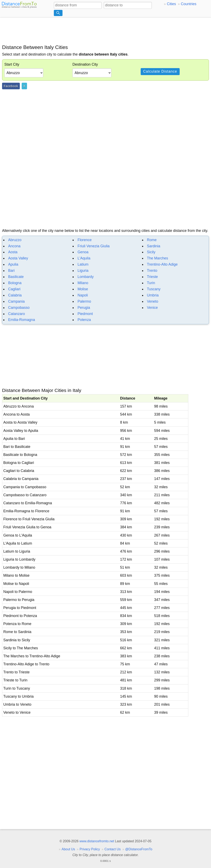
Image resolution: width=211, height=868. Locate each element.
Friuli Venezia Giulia (94, 246)
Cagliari (14, 289)
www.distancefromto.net (97, 841)
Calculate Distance (160, 71)
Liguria (83, 271)
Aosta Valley (18, 258)
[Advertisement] (105, 30)
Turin (151, 283)
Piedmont (85, 314)
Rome (152, 240)
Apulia (13, 264)
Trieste (152, 277)
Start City (12, 64)
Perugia (84, 308)
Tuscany (154, 289)
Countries (189, 4)
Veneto (153, 301)
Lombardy (86, 277)
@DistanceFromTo (139, 849)
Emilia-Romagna (22, 320)
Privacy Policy (90, 849)
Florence (85, 240)
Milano (83, 283)
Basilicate (16, 277)
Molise (83, 289)
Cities (171, 4)
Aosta (13, 252)
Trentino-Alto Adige (162, 264)
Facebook (11, 86)
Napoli (83, 295)
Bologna (15, 283)
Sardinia (154, 246)
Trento (152, 271)
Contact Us (113, 849)
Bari (11, 271)
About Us (68, 849)
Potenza (84, 320)
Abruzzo (15, 240)
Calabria (15, 295)
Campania (17, 301)
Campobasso (19, 308)
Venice (152, 308)
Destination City (85, 64)
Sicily (151, 252)
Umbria (153, 295)
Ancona (14, 246)
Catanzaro (17, 314)
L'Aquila (84, 258)
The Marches (157, 258)
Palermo (84, 301)
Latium (83, 264)
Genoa (83, 252)
